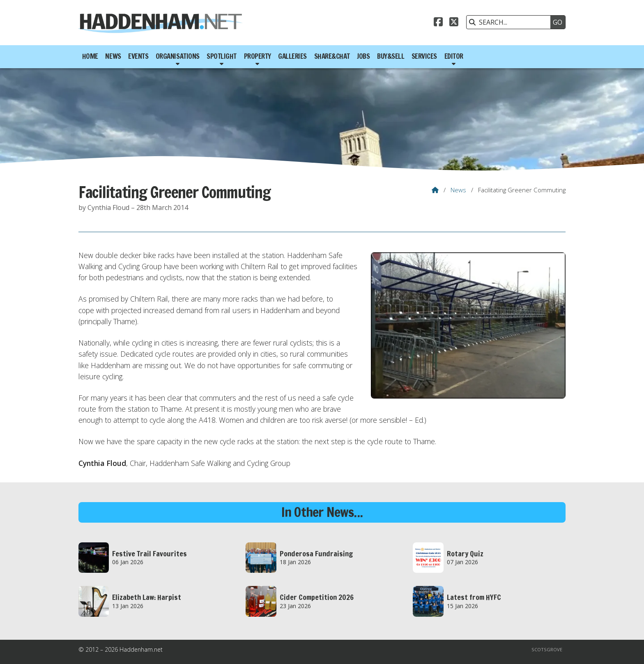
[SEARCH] (511, 22)
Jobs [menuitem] (363, 56)
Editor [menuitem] (454, 56)
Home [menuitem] (90, 56)
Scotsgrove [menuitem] (547, 649)
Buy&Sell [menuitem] (391, 56)
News (458, 190)
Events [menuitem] (138, 56)
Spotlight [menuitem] (222, 56)
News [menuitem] (113, 56)
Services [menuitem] (424, 56)
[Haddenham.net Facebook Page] (438, 23)
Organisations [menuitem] (178, 56)
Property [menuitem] (258, 56)
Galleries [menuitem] (292, 56)
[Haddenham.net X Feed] (454, 23)
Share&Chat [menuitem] (332, 56)
